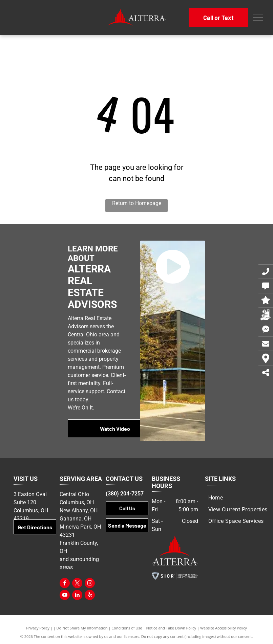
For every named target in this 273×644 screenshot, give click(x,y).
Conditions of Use (127, 628)
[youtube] (65, 596)
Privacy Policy (38, 628)
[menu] (258, 18)
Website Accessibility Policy (224, 628)
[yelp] (90, 596)
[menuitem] (216, 498)
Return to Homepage (137, 203)
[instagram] (90, 584)
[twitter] (77, 584)
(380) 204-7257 (125, 494)
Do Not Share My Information (82, 628)
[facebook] (65, 584)
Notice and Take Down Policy (171, 628)
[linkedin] (77, 596)
